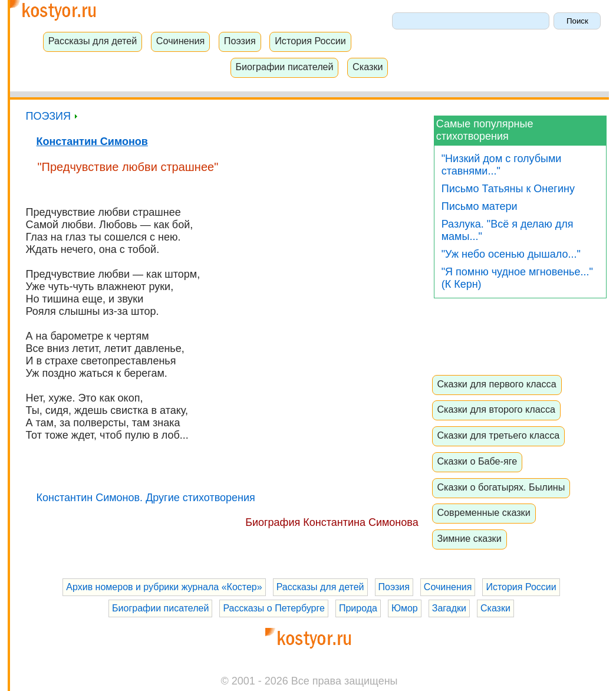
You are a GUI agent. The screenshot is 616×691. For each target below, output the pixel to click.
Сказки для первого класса (496, 384)
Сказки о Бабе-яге (477, 461)
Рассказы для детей (93, 41)
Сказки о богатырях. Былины (501, 487)
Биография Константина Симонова (332, 522)
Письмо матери (480, 206)
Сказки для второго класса (496, 409)
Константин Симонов (92, 142)
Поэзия (240, 41)
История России (310, 41)
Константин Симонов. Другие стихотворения (146, 498)
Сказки (368, 67)
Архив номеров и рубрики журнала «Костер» (164, 587)
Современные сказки (483, 512)
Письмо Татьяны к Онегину (508, 189)
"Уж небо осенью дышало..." (511, 254)
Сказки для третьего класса (498, 435)
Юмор (405, 608)
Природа (358, 608)
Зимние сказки (469, 538)
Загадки (449, 608)
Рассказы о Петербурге (274, 608)
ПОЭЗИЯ (52, 116)
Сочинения (181, 41)
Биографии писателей (284, 67)
